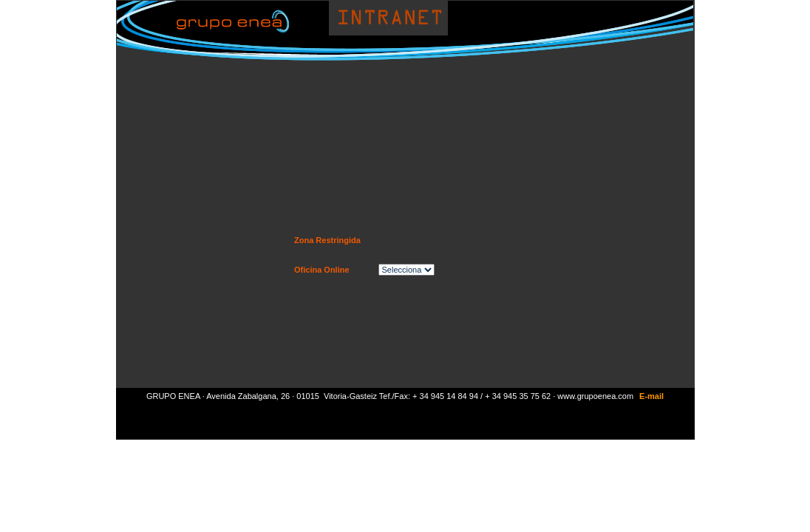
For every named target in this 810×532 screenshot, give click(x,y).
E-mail (651, 396)
